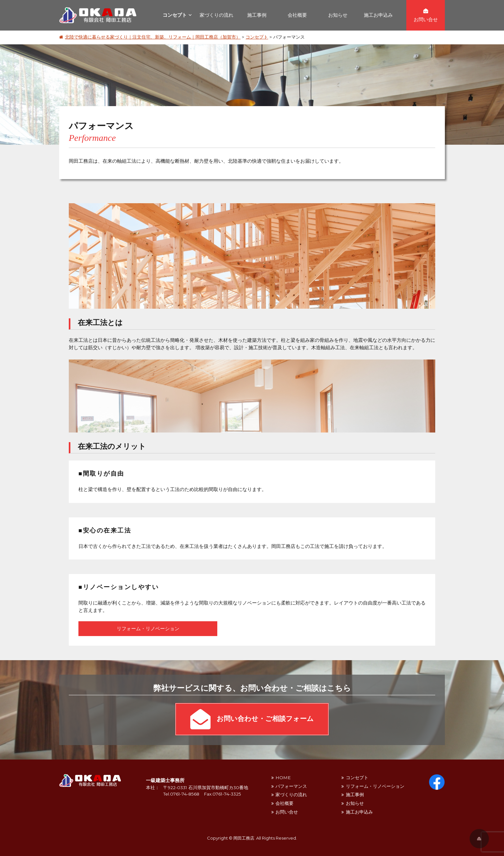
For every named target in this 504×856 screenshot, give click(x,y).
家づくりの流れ (216, 15)
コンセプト (175, 15)
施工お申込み (378, 15)
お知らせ (338, 15)
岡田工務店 (244, 838)
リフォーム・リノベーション (148, 628)
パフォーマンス (291, 786)
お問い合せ (287, 812)
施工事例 (257, 15)
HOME (283, 778)
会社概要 (297, 15)
